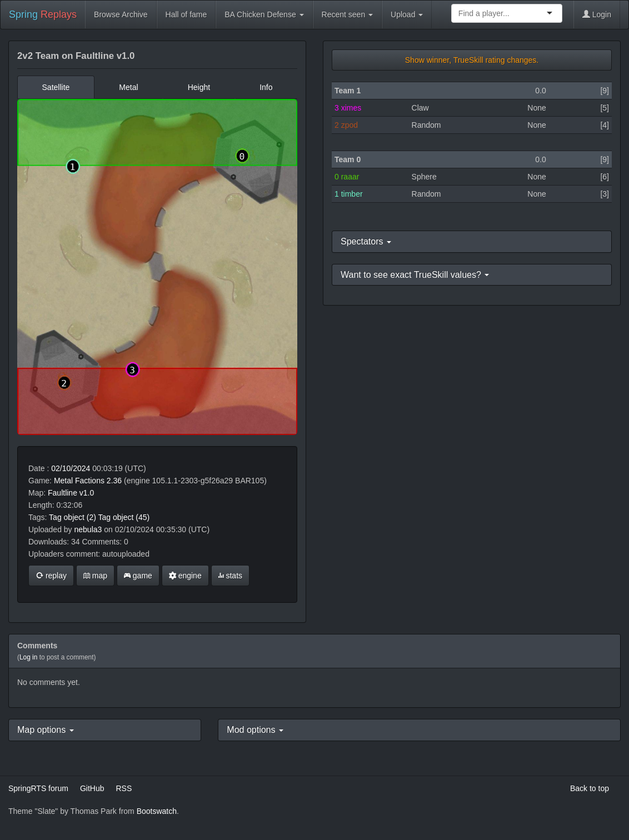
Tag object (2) (73, 517)
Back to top (590, 788)
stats (230, 576)
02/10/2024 (71, 468)
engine (185, 576)
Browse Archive (121, 14)
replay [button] (51, 576)
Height (199, 87)
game (138, 576)
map (95, 576)
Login (597, 14)
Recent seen (348, 14)
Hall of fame (186, 14)
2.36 (114, 481)
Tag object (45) (124, 517)
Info (266, 87)
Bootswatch (157, 811)
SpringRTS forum (38, 788)
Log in (28, 657)
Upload (407, 14)
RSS (124, 788)
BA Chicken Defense (264, 14)
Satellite (56, 87)
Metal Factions (79, 481)
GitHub (92, 788)
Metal (128, 87)
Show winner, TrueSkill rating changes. (472, 60)
